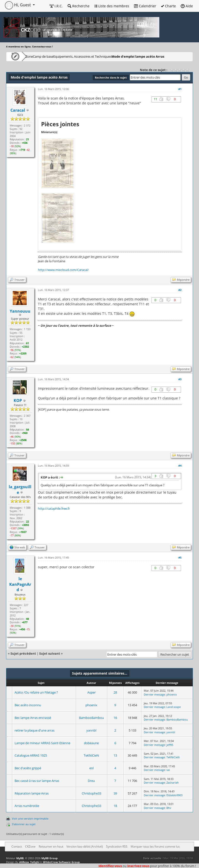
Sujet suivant (50, 653)
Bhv (169, 808)
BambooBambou (91, 718)
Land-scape (174, 707)
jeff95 (170, 745)
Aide (187, 6)
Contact (17, 846)
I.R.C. (56, 6)
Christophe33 (91, 793)
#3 (180, 379)
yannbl (91, 730)
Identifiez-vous (110, 866)
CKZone (34, 56)
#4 (180, 466)
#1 (180, 89)
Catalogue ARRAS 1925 (31, 755)
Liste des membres (112, 6)
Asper (91, 692)
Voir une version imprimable (30, 818)
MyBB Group (50, 858)
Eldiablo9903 (174, 795)
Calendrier (145, 6)
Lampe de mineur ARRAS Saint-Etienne (42, 743)
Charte (168, 6)
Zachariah (173, 782)
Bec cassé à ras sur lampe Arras (37, 781)
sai (168, 770)
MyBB (20, 858)
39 (115, 793)
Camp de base (59, 56)
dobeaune (91, 743)
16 (115, 718)
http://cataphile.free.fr (54, 508)
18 (115, 806)
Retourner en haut (51, 846)
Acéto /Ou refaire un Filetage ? (36, 692)
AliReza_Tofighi (29, 862)
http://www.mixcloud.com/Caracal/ (63, 270)
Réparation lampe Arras (32, 793)
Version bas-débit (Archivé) (85, 846)
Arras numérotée (27, 806)
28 (115, 692)
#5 (180, 557)
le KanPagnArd (20, 584)
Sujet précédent (23, 653)
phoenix (172, 694)
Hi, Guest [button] (18, 5)
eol (91, 768)
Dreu (91, 781)
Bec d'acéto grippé (28, 768)
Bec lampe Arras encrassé (33, 718)
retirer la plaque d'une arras (35, 730)
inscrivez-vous (138, 866)
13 (115, 755)
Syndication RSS (117, 846)
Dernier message (154, 694)
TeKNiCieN (91, 755)
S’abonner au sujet (24, 824)
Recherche (79, 6)
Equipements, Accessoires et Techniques (106, 56)
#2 (180, 290)
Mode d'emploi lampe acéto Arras (37, 65)
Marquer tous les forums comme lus (155, 846)
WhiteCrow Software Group (61, 862)
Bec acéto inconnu (28, 705)
